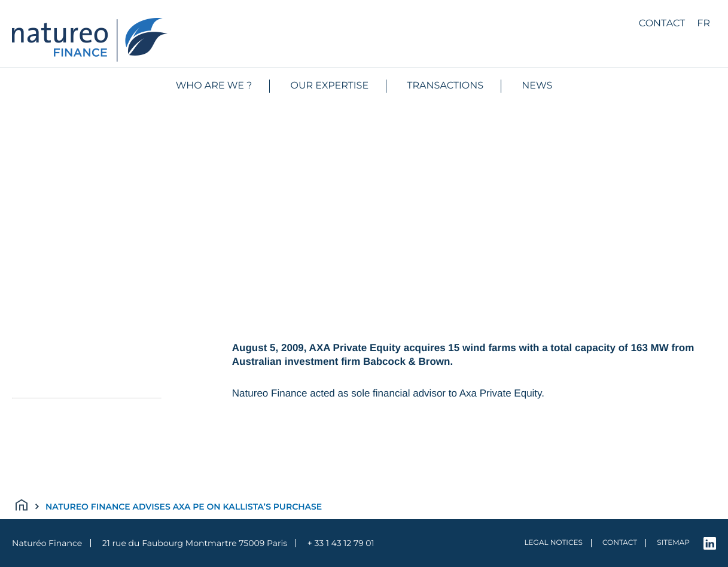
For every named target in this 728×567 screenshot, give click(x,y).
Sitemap (673, 543)
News (537, 86)
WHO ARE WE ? (214, 86)
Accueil (28, 507)
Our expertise (330, 86)
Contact (662, 24)
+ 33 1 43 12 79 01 (341, 543)
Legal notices (554, 543)
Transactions (445, 86)
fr (703, 24)
